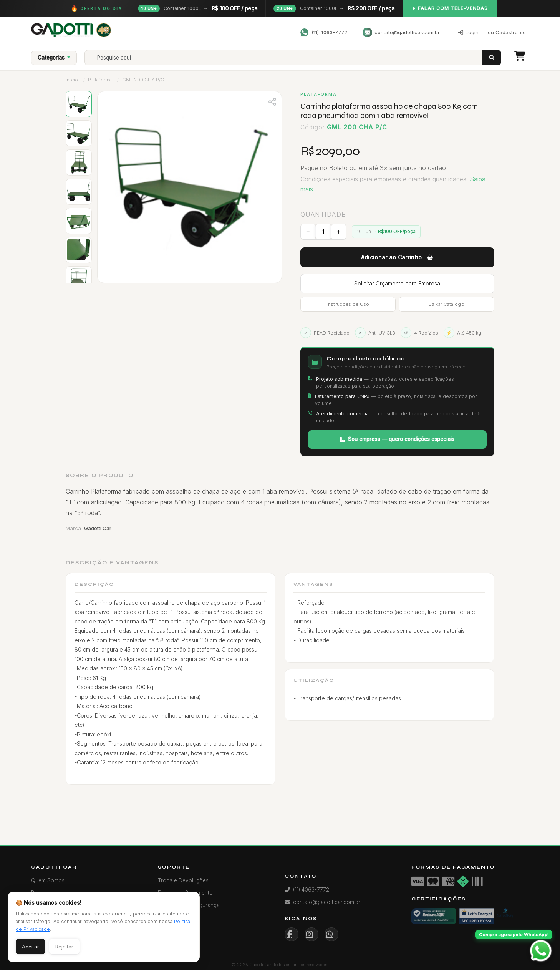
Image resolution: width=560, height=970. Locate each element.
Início (72, 80)
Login (468, 32)
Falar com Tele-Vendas (450, 8)
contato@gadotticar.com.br (401, 32)
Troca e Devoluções (183, 880)
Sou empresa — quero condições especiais (397, 439)
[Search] (290, 58)
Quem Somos (48, 880)
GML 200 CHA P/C (143, 80)
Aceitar (31, 947)
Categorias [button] (52, 58)
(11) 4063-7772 (323, 32)
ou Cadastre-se (507, 32)
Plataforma (100, 80)
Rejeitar (64, 947)
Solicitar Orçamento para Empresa (397, 283)
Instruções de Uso (348, 304)
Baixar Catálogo (447, 304)
